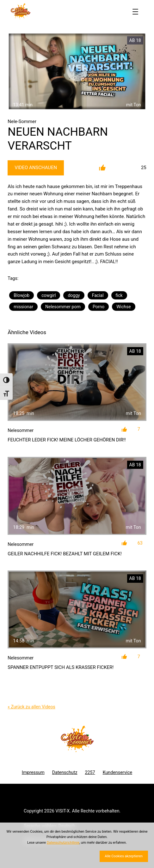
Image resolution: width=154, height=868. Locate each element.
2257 (90, 772)
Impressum (33, 772)
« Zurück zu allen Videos (31, 707)
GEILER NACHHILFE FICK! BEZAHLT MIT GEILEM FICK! (65, 554)
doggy (74, 295)
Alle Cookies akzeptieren (124, 856)
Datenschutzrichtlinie (63, 843)
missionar (23, 307)
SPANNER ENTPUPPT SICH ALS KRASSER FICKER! (61, 667)
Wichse (124, 307)
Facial (98, 295)
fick (119, 295)
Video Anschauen (36, 168)
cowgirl (49, 295)
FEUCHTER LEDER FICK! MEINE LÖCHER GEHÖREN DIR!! (67, 440)
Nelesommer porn (63, 307)
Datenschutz (65, 772)
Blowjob (22, 295)
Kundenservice (118, 772)
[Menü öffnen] (135, 12)
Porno (99, 307)
